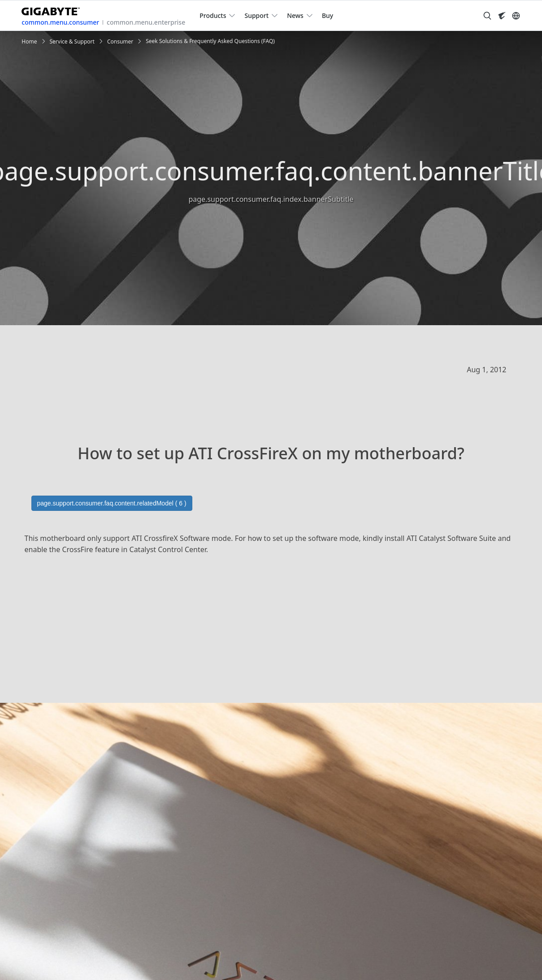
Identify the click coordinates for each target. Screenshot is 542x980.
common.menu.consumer (60, 22)
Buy (327, 15)
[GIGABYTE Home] (54, 10)
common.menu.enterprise (146, 22)
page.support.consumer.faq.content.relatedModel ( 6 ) (112, 503)
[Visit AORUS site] (502, 16)
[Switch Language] (516, 16)
